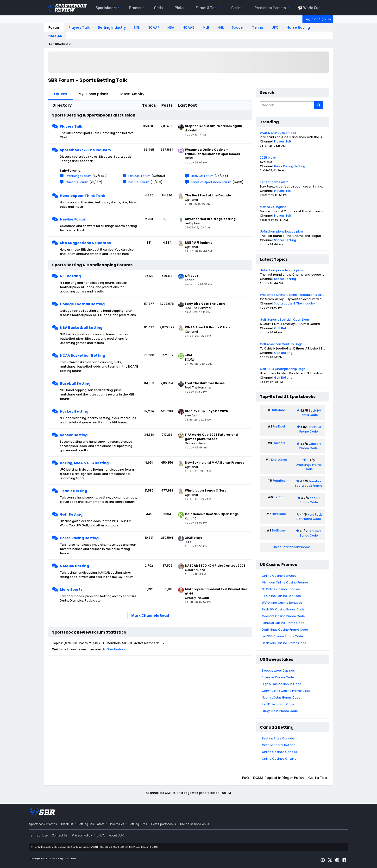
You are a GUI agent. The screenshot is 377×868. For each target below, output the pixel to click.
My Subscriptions (93, 94)
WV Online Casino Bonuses (282, 603)
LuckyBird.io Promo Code (280, 711)
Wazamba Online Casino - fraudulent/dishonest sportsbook (305, 295)
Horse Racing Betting (79, 538)
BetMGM (278, 410)
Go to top (318, 778)
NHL (220, 27)
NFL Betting (70, 276)
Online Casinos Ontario (279, 759)
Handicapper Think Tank (82, 196)
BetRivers (279, 530)
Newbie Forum (73, 219)
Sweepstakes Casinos (278, 670)
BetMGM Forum (202, 176)
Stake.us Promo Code (278, 677)
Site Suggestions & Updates (85, 243)
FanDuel (279, 426)
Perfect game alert (274, 182)
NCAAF (153, 27)
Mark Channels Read (150, 615)
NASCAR (55, 36)
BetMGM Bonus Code (310, 413)
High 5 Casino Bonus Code (282, 684)
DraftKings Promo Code (309, 467)
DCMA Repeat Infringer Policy (279, 778)
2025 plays (268, 158)
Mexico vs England (273, 207)
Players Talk (79, 27)
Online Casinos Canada (280, 752)
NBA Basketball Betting (81, 328)
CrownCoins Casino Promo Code (286, 691)
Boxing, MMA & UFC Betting (84, 463)
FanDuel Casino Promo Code (283, 623)
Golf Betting (71, 514)
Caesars (279, 443)
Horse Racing (298, 27)
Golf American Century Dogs (281, 344)
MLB (206, 27)
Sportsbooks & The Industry (86, 150)
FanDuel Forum (139, 176)
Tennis (258, 27)
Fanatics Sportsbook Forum (211, 182)
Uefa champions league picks (282, 231)
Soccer (238, 27)
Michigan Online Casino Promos (285, 582)
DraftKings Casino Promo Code (285, 630)
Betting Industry (112, 27)
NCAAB (188, 27)
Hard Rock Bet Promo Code (309, 517)
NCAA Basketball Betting (82, 356)
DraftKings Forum (79, 176)
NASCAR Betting (74, 566)
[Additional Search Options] (311, 105)
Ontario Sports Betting (279, 745)
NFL (137, 27)
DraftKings (279, 460)
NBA (171, 27)
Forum (54, 27)
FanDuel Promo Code (310, 429)
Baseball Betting (75, 383)
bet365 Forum (139, 182)
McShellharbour (114, 649)
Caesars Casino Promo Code (283, 616)
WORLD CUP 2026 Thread (278, 133)
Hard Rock (279, 514)
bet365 (279, 497)
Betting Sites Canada (278, 738)
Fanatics (279, 481)
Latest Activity (132, 94)
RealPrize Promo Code (278, 704)
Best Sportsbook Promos (292, 547)
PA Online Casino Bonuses (281, 596)
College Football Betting (82, 304)
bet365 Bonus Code (310, 500)
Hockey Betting (74, 411)
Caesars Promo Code (310, 446)
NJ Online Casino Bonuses (281, 589)
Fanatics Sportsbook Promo (309, 483)
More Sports (71, 589)
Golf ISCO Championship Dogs (283, 369)
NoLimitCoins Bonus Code (281, 697)
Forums (61, 94)
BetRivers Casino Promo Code (284, 643)
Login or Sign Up (318, 19)
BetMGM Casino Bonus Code (283, 609)
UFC (275, 27)
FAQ (246, 778)
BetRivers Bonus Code (311, 533)
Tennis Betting (73, 491)
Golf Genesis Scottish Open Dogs (285, 320)
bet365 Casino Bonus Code (282, 636)
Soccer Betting (74, 435)
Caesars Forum (77, 182)
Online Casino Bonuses (279, 576)
